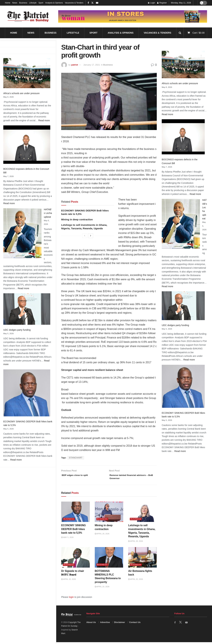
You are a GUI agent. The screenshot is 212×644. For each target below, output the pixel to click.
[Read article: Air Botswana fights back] (142, 559)
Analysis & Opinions (54, 3)
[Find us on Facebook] (175, 624)
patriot (75, 65)
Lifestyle (33, 3)
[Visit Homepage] (28, 17)
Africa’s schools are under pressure (21, 93)
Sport (41, 3)
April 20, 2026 (69, 581)
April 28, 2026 (102, 535)
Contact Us (135, 624)
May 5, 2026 (67, 539)
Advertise (105, 624)
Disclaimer (120, 624)
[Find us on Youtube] (187, 624)
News (15, 3)
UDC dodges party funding (17, 330)
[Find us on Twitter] (181, 624)
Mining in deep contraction (77, 219)
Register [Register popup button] (162, 3)
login (71, 599)
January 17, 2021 (92, 65)
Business (23, 3)
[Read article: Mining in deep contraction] (109, 514)
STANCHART (76, 458)
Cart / (199, 33)
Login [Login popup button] (152, 3)
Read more (44, 120)
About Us (91, 624)
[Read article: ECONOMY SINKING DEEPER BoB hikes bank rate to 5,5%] (75, 514)
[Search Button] (180, 33)
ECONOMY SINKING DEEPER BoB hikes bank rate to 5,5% (74, 531)
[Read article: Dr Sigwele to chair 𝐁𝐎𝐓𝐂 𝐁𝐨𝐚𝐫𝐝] (75, 559)
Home (8, 3)
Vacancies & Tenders (74, 3)
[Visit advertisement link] (133, 16)
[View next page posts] (91, 236)
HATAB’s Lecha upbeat (48, 213)
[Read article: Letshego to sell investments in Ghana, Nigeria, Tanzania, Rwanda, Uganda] (142, 514)
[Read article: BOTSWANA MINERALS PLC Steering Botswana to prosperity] (109, 559)
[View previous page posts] (85, 236)
